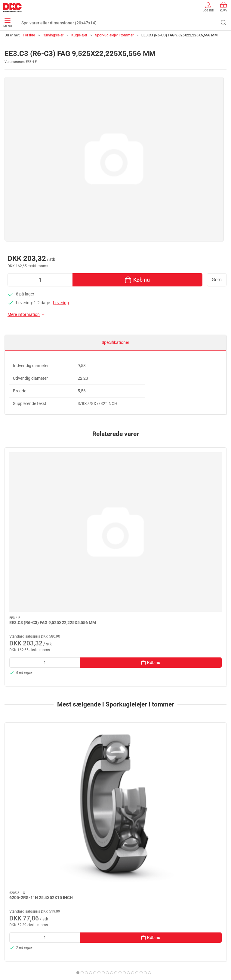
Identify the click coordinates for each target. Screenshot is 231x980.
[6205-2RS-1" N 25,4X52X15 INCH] (40, 640)
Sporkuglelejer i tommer (114, 35)
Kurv (223, 7)
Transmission (18, 878)
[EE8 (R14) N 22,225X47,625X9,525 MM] (191, 640)
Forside (29, 35)
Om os (12, 921)
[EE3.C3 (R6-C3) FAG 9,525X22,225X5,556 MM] (40, 475)
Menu (8, 23)
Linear (12, 870)
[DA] (12, 8)
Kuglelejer (79, 35)
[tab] (103, 749)
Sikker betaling (19, 947)
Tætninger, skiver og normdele (33, 887)
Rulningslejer (53, 35)
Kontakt (13, 930)
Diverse (12, 895)
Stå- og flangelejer (22, 844)
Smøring (14, 861)
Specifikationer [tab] (115, 342)
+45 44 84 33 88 (20, 802)
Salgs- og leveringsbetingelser (33, 956)
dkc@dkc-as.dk (19, 808)
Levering (61, 303)
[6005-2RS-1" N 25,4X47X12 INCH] (115, 640)
